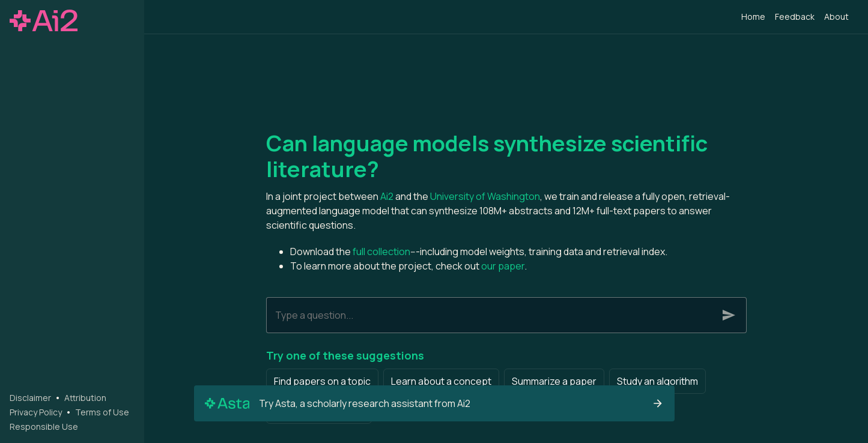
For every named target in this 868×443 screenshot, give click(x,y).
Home (753, 17)
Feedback (795, 17)
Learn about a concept (441, 381)
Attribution (85, 398)
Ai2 (387, 196)
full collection (381, 252)
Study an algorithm (657, 381)
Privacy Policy (36, 412)
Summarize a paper (554, 381)
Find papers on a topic (322, 381)
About (836, 17)
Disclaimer (30, 398)
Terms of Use (102, 412)
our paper (503, 266)
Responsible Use (44, 426)
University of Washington (485, 196)
